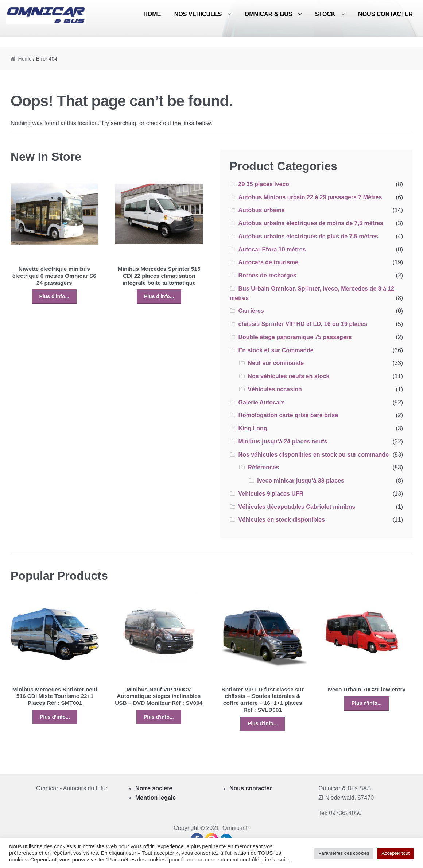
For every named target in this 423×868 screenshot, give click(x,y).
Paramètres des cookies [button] (344, 853)
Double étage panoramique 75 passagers (295, 337)
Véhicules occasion (275, 389)
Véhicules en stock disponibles (281, 520)
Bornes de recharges (267, 275)
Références (263, 467)
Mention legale (156, 798)
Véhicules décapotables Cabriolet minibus (297, 507)
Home (152, 14)
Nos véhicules (198, 14)
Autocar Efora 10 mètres (272, 249)
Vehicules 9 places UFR (271, 494)
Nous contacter (385, 14)
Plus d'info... (54, 296)
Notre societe (154, 788)
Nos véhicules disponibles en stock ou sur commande (313, 455)
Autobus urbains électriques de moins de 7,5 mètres (311, 223)
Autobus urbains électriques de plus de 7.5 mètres (308, 236)
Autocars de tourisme (268, 262)
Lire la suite (276, 860)
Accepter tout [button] (395, 853)
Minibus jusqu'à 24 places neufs (283, 441)
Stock (325, 14)
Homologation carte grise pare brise (288, 415)
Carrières (251, 311)
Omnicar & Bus (269, 14)
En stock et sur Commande (276, 350)
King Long (253, 428)
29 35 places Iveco (264, 184)
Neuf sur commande (276, 363)
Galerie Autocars (261, 402)
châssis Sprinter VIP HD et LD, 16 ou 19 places (303, 324)
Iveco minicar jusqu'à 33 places (301, 481)
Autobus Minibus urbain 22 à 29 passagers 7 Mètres (310, 197)
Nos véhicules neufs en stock (288, 376)
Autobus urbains (261, 210)
